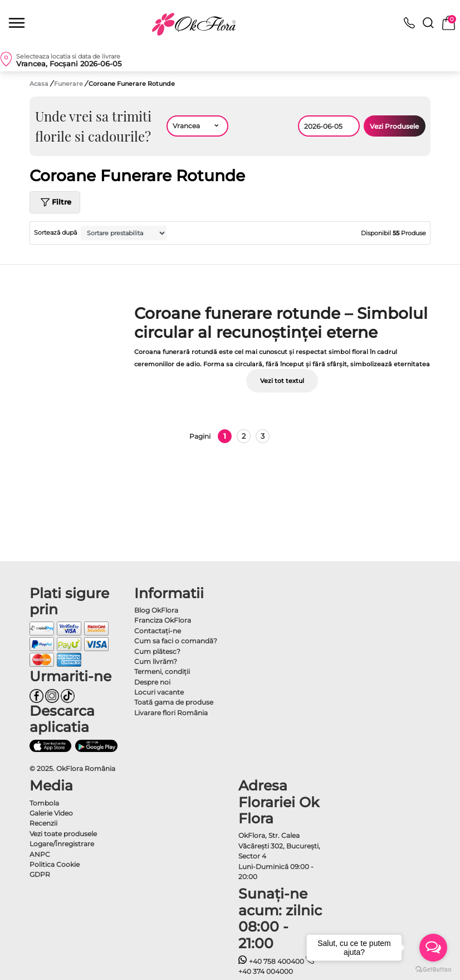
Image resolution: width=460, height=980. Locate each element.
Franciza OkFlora (163, 620)
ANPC (40, 854)
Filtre (55, 202)
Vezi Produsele (394, 126)
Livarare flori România (171, 713)
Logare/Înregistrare (62, 844)
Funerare (69, 84)
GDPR (40, 874)
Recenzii (43, 823)
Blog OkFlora (156, 610)
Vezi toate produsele (63, 834)
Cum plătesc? (157, 651)
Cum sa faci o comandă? (176, 641)
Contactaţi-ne (158, 631)
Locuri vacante (159, 692)
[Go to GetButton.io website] (433, 969)
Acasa (39, 84)
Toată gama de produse (174, 702)
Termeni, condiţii (162, 671)
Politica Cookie (55, 864)
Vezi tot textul (282, 381)
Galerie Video (51, 813)
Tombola (44, 803)
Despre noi (152, 682)
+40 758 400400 (271, 961)
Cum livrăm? (156, 661)
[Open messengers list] (433, 948)
